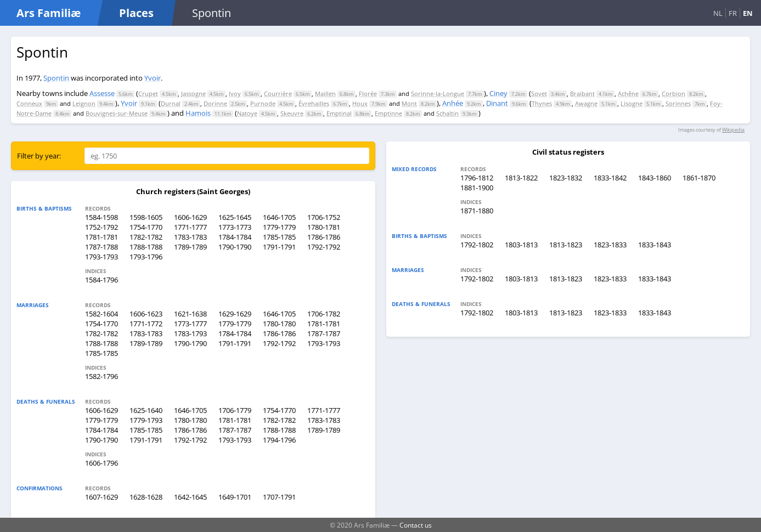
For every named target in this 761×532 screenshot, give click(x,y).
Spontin (56, 78)
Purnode (263, 103)
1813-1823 (566, 245)
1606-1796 (102, 463)
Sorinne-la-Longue (438, 94)
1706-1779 (235, 410)
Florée (368, 94)
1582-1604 (102, 314)
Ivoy (235, 94)
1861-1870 (699, 178)
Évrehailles (314, 103)
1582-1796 (102, 376)
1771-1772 (146, 324)
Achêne (628, 94)
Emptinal (339, 113)
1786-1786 (324, 237)
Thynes (542, 103)
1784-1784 (235, 237)
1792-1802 (477, 245)
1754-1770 (146, 227)
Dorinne (215, 103)
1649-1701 (235, 497)
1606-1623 (146, 314)
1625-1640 (146, 410)
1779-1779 (279, 227)
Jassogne (193, 94)
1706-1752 (324, 217)
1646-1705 (279, 217)
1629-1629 (235, 314)
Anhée (453, 103)
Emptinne (388, 113)
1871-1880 (477, 211)
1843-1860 (655, 178)
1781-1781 (102, 237)
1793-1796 (146, 257)
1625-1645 (235, 217)
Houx (360, 103)
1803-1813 (521, 245)
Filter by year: (39, 156)
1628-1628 (146, 497)
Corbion (673, 94)
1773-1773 (235, 227)
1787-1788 (102, 247)
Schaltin (447, 113)
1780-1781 (324, 227)
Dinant (497, 103)
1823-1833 (610, 245)
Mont (409, 103)
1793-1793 (102, 257)
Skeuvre (292, 113)
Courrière (278, 94)
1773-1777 (190, 324)
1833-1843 (655, 245)
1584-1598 (102, 217)
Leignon (84, 103)
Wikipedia (733, 130)
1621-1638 (190, 314)
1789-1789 (190, 247)
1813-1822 (521, 178)
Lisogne (632, 103)
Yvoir (153, 78)
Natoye (247, 113)
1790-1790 (235, 247)
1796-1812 (477, 178)
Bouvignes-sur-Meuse (117, 113)
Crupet (148, 94)
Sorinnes (678, 103)
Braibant (582, 94)
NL (718, 13)
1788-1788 (146, 247)
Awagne (586, 103)
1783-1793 (190, 333)
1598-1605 (146, 217)
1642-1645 (190, 497)
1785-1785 (279, 237)
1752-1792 (102, 227)
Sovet (539, 94)
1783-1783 (190, 237)
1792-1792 (324, 247)
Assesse (102, 93)
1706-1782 (324, 314)
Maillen (325, 94)
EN (748, 13)
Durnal (171, 103)
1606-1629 (190, 217)
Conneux (29, 103)
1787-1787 (324, 333)
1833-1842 (610, 178)
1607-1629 (102, 497)
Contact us (416, 525)
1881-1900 (477, 188)
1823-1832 (566, 178)
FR (733, 13)
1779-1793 (146, 420)
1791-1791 (279, 247)
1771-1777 (190, 227)
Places (136, 13)
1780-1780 (279, 324)
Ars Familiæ (49, 13)
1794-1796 (279, 440)
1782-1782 (146, 237)
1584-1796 (102, 280)
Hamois (198, 113)
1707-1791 (279, 497)
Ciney (498, 93)
